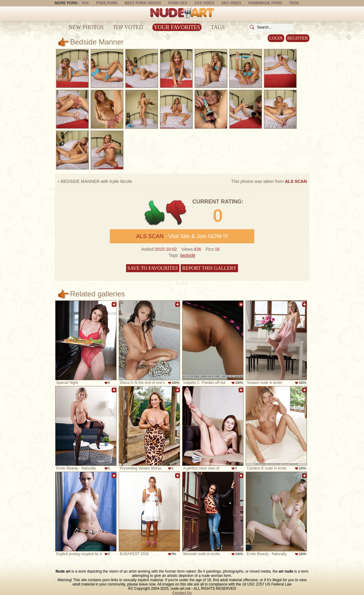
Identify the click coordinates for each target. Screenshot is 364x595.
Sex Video (231, 3)
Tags (218, 27)
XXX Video (204, 3)
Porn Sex (178, 3)
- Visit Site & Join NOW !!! (182, 236)
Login (276, 38)
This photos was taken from (269, 181)
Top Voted (128, 27)
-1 (176, 213)
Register (298, 38)
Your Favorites (177, 27)
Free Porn (107, 3)
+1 (155, 213)
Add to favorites (114, 304)
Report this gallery (209, 268)
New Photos (86, 27)
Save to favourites (153, 268)
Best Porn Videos (143, 3)
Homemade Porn (265, 3)
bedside (188, 255)
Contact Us (182, 593)
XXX (85, 3)
